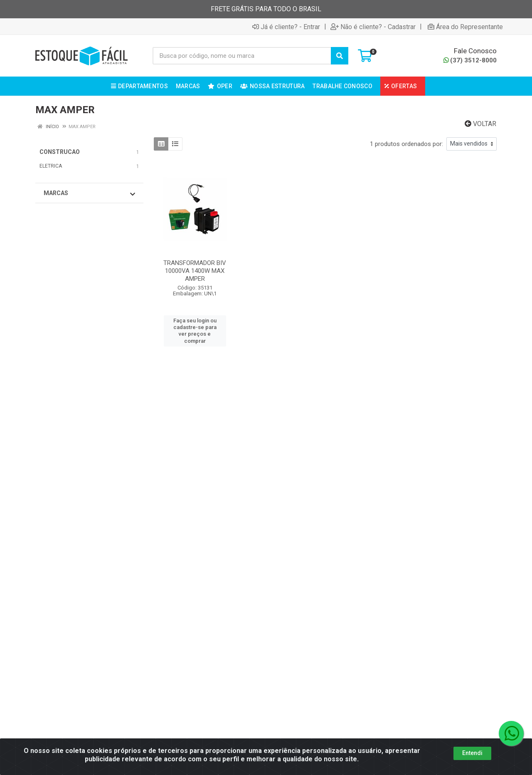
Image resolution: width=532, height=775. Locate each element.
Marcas (89, 193)
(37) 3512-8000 (470, 60)
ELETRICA (51, 166)
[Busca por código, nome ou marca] (242, 56)
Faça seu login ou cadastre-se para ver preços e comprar (195, 331)
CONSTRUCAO (60, 152)
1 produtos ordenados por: (406, 144)
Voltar (480, 124)
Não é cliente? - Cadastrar (373, 27)
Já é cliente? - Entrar (286, 27)
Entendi (472, 753)
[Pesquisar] (340, 56)
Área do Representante (465, 27)
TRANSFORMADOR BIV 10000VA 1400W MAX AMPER (195, 271)
